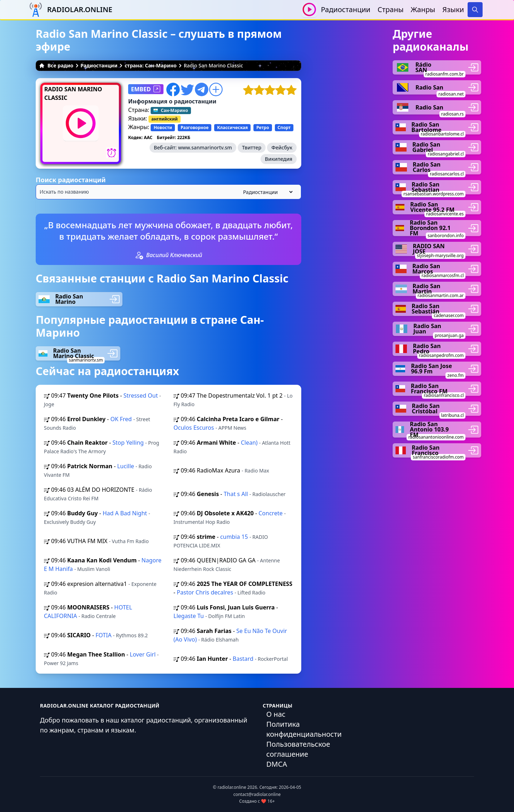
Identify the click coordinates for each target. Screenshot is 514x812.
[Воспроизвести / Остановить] (309, 9)
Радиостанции (346, 9)
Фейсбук (282, 147)
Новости (163, 127)
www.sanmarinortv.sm (205, 147)
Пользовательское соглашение (298, 749)
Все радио (56, 65)
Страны (391, 9)
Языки (453, 9)
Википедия (279, 159)
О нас (276, 714)
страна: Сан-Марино (151, 65)
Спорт (284, 127)
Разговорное (195, 127)
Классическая (232, 127)
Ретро (263, 127)
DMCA (277, 764)
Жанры (423, 9)
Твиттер (252, 147)
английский (165, 119)
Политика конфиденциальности (304, 729)
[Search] (475, 10)
